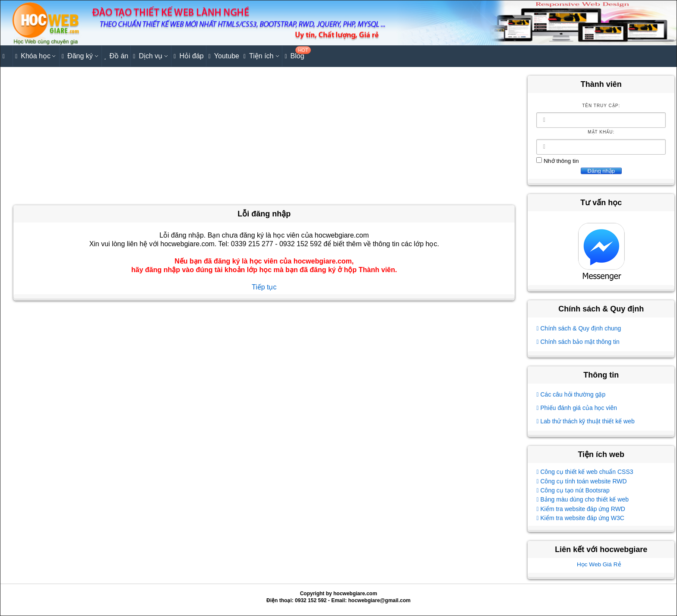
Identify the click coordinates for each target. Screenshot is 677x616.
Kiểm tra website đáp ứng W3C (580, 518)
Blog (295, 54)
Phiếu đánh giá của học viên (577, 408)
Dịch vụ (148, 56)
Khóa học (33, 56)
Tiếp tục (264, 287)
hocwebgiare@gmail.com (380, 600)
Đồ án (116, 56)
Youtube (224, 56)
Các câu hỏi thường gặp (571, 394)
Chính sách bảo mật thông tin (578, 342)
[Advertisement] (264, 136)
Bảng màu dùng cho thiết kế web (582, 499)
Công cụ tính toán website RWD (581, 481)
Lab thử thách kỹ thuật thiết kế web (585, 421)
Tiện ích (259, 56)
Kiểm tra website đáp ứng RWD (581, 509)
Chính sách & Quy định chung (579, 328)
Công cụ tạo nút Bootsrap (573, 490)
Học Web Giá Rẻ (599, 564)
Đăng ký (77, 56)
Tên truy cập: (601, 106)
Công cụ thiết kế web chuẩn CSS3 (585, 472)
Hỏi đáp (188, 56)
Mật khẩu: (601, 132)
